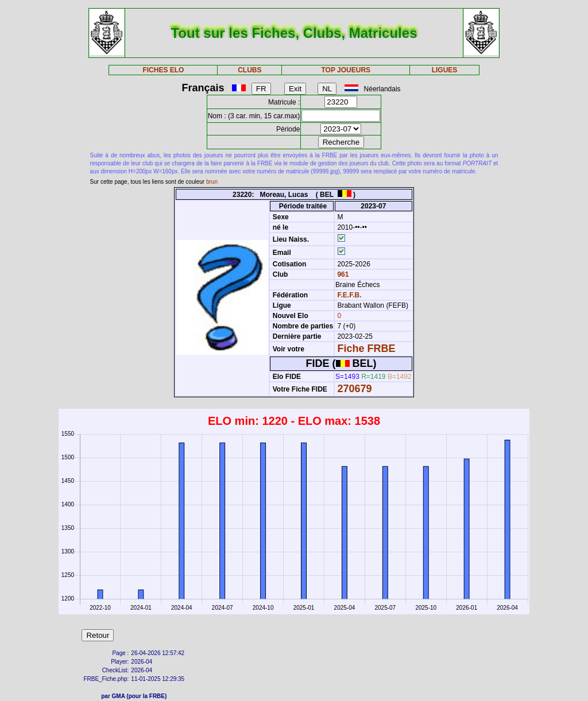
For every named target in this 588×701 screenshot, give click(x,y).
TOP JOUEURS (346, 70)
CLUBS (249, 70)
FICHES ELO (163, 70)
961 (342, 274)
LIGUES (445, 70)
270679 (354, 389)
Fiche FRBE (366, 348)
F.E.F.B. (349, 295)
